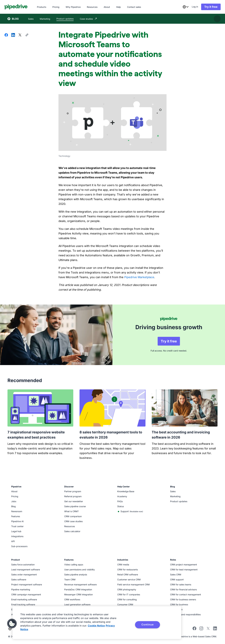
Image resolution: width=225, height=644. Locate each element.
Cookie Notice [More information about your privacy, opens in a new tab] (96, 626)
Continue (147, 624)
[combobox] (182, 7)
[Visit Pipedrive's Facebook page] (194, 628)
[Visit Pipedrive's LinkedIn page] (215, 628)
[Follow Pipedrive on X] (208, 628)
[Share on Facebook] (6, 35)
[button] (12, 624)
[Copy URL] (27, 35)
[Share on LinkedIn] (13, 35)
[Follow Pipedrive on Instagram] (201, 628)
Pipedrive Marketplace (139, 277)
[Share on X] (20, 35)
